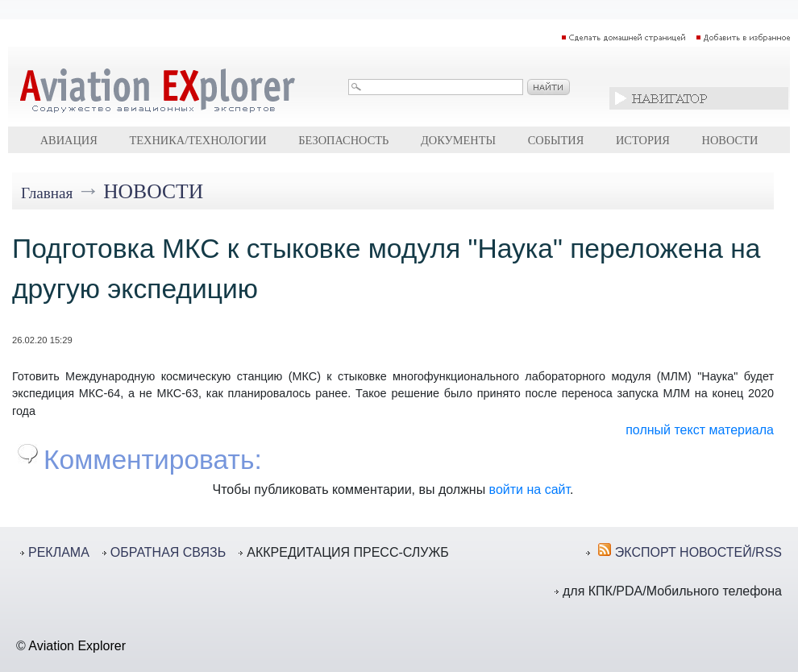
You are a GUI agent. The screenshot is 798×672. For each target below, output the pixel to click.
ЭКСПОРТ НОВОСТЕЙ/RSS (698, 552)
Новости (730, 140)
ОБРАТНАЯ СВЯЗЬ (168, 552)
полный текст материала (700, 430)
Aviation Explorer (77, 646)
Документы (458, 140)
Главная (47, 193)
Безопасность (343, 140)
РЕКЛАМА (59, 552)
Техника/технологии (197, 140)
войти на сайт (530, 489)
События (556, 140)
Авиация (69, 140)
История (643, 140)
